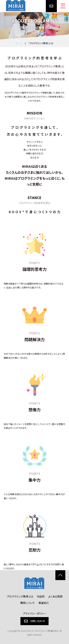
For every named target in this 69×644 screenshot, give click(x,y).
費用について (28, 603)
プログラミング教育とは (20, 596)
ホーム (19, 43)
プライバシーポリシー (35, 613)
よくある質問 (55, 596)
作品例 (41, 596)
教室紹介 (44, 603)
